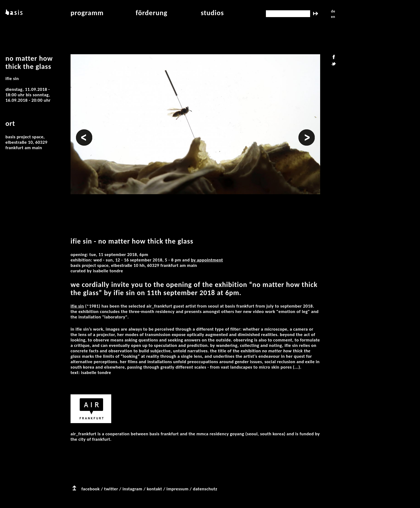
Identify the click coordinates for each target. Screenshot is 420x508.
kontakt (154, 489)
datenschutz (205, 489)
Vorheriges (84, 132)
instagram (132, 489)
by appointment (207, 260)
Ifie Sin (77, 306)
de (333, 11)
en (333, 17)
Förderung (152, 13)
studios (212, 13)
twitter (111, 489)
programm (87, 13)
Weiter (305, 132)
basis (13, 13)
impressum (178, 489)
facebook (91, 489)
